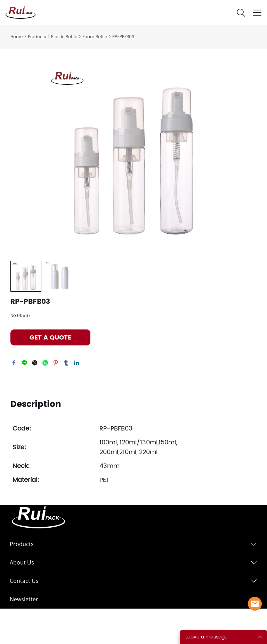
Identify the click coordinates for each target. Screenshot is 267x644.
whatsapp (45, 363)
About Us (22, 562)
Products (37, 37)
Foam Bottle (95, 37)
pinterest (56, 363)
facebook (14, 363)
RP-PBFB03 (123, 37)
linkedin (76, 363)
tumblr (66, 363)
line (24, 363)
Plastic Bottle (64, 37)
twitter (35, 363)
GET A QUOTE (50, 338)
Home (17, 37)
